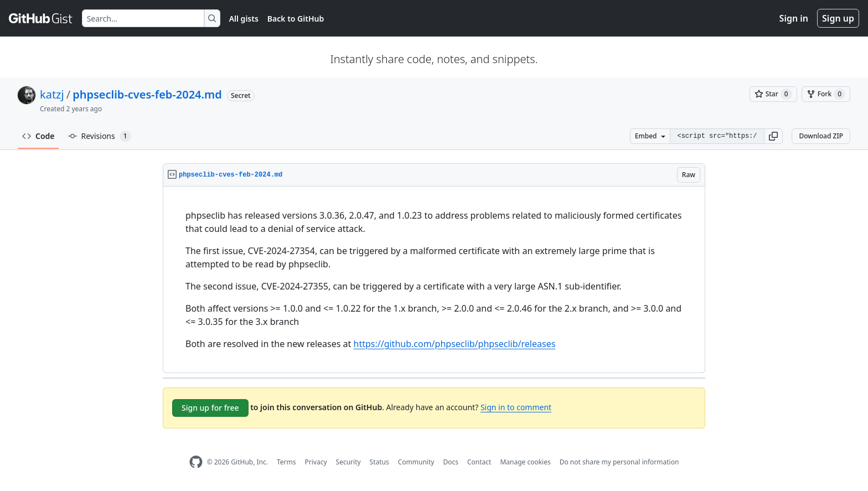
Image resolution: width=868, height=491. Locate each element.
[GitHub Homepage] (196, 462)
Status (379, 462)
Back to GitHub (296, 19)
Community (416, 462)
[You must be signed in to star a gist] (773, 94)
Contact (479, 462)
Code (38, 136)
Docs (451, 462)
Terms (286, 462)
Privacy (316, 462)
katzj (52, 94)
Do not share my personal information (619, 462)
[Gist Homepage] (41, 18)
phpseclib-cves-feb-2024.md (147, 94)
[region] (434, 280)
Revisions (100, 136)
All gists (244, 19)
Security (348, 462)
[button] (773, 136)
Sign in (794, 18)
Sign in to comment (516, 407)
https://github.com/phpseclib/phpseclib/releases (455, 344)
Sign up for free (210, 408)
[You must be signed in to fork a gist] (826, 94)
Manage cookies (525, 462)
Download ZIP (821, 136)
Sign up (838, 18)
